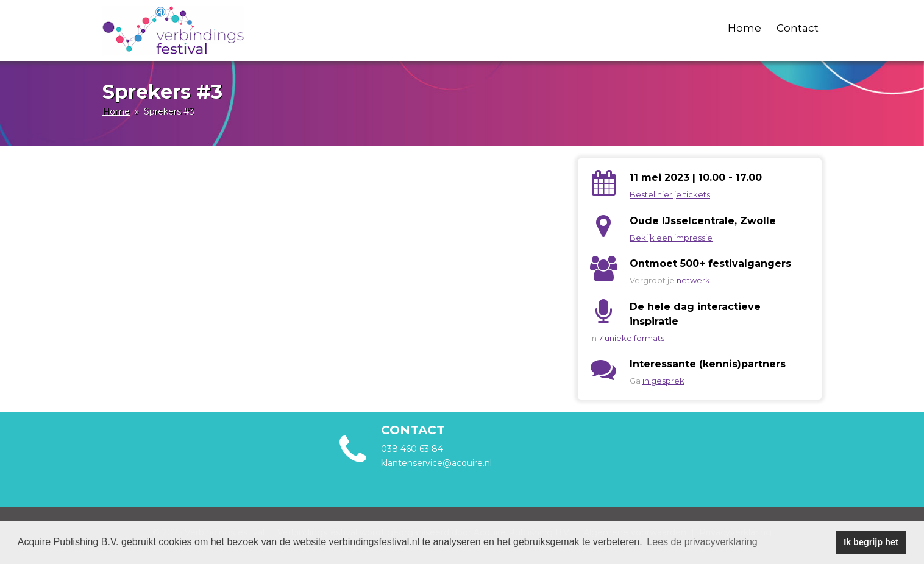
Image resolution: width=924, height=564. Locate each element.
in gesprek (663, 381)
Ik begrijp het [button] (871, 542)
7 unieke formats (631, 338)
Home (745, 28)
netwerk (693, 280)
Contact (798, 28)
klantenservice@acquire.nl (438, 463)
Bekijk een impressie (671, 238)
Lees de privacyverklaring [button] (702, 542)
